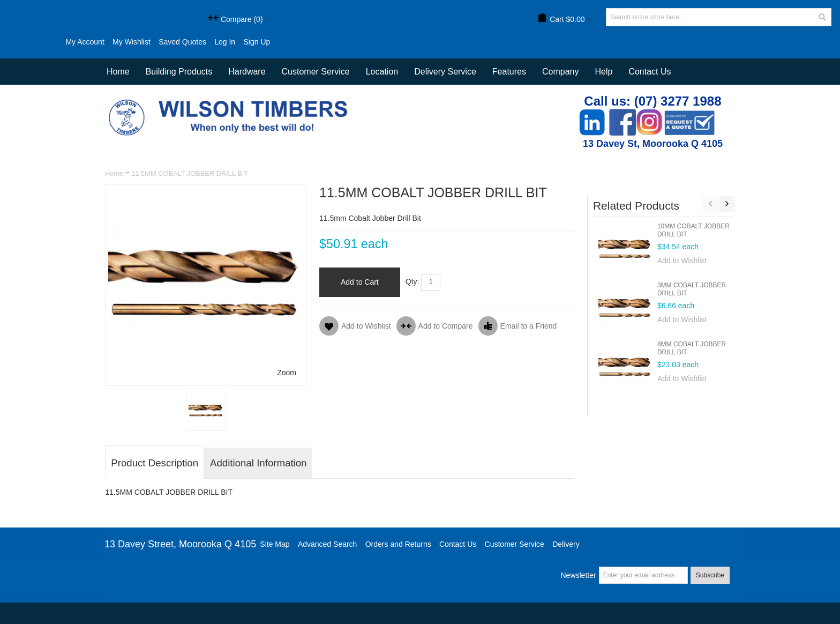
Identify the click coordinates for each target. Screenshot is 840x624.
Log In (225, 42)
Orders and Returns (398, 544)
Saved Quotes (182, 42)
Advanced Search (328, 544)
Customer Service (515, 544)
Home (114, 173)
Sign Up (257, 42)
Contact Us (650, 72)
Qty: (412, 281)
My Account (85, 42)
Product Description (155, 463)
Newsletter (578, 575)
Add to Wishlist (682, 261)
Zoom (287, 373)
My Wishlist (132, 42)
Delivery (566, 544)
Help (603, 72)
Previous (710, 204)
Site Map (275, 544)
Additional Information (258, 463)
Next (727, 204)
